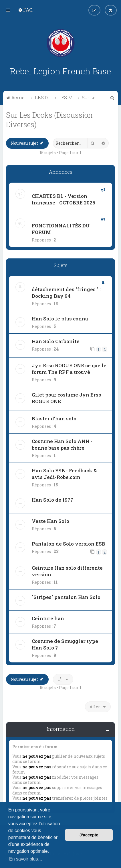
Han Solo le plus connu (60, 319)
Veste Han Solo (50, 521)
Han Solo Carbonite (56, 341)
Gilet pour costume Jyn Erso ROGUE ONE (67, 398)
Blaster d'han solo (54, 418)
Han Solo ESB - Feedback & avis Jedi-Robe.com (64, 474)
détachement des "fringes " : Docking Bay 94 (66, 293)
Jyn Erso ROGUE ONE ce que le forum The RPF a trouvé (69, 369)
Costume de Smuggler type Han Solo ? (65, 644)
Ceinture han (48, 618)
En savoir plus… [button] (26, 859)
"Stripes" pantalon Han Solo (66, 597)
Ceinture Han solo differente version (67, 571)
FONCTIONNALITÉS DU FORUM (61, 229)
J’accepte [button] (89, 835)
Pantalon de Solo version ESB (69, 544)
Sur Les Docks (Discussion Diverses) (49, 120)
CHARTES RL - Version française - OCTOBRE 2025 (64, 199)
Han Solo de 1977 (52, 500)
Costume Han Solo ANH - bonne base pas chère (62, 444)
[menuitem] (25, 10)
